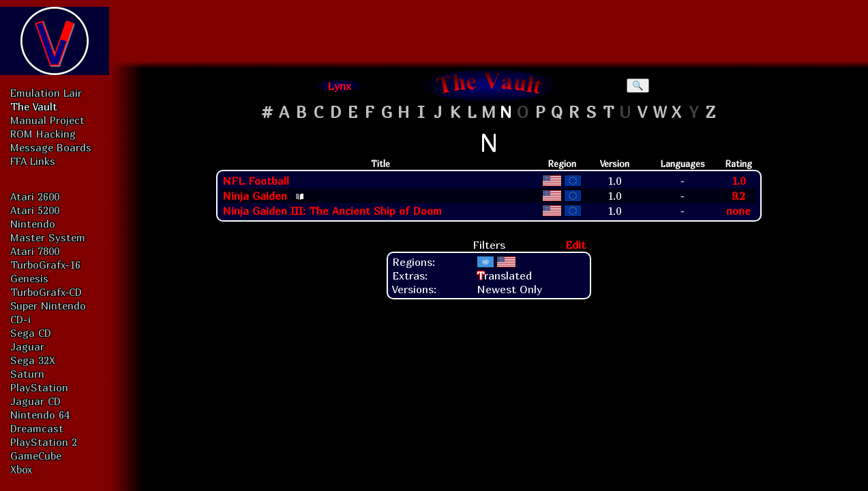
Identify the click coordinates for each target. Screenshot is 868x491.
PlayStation (39, 387)
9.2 (738, 196)
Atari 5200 (35, 210)
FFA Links (33, 161)
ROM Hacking (43, 134)
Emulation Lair (46, 93)
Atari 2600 (35, 196)
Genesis (29, 278)
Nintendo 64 (40, 415)
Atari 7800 (35, 251)
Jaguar (27, 346)
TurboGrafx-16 (45, 265)
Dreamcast (37, 428)
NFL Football (256, 181)
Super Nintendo (48, 306)
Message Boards (51, 147)
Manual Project (47, 120)
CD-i (20, 319)
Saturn (27, 374)
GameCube (36, 456)
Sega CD (31, 333)
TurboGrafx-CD (46, 292)
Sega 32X (33, 360)
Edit (575, 245)
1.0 (738, 181)
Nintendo (33, 224)
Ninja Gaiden (255, 196)
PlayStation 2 (44, 442)
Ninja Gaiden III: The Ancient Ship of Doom (332, 211)
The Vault (34, 106)
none (738, 211)
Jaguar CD (35, 401)
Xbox (21, 469)
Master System (48, 237)
